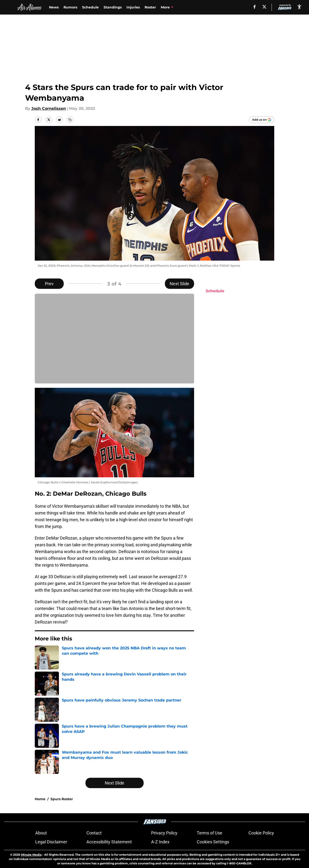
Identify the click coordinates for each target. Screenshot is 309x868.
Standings (113, 7)
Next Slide (179, 284)
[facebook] (255, 7)
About (41, 833)
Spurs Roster (62, 799)
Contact (94, 833)
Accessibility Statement (109, 842)
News (54, 7)
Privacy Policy (164, 833)
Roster (150, 7)
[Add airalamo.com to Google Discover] (262, 120)
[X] (264, 7)
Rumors (70, 7)
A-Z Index (160, 842)
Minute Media (31, 855)
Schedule (90, 7)
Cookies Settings (213, 842)
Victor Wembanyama (180, 7)
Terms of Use (210, 833)
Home (40, 799)
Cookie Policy (261, 833)
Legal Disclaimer (51, 842)
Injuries (133, 7)
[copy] (70, 120)
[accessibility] (299, 7)
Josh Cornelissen (49, 108)
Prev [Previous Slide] (49, 284)
